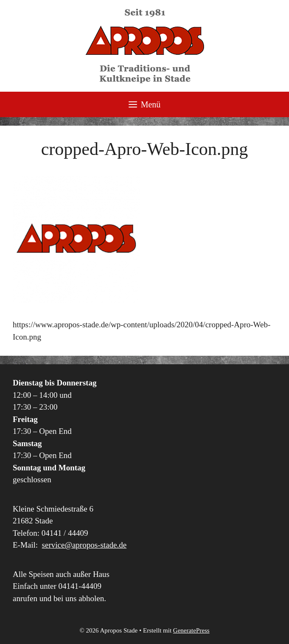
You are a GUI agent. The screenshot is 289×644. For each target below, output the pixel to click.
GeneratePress (191, 630)
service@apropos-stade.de (84, 545)
